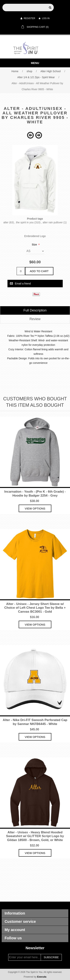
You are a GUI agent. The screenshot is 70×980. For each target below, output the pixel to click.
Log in (44, 18)
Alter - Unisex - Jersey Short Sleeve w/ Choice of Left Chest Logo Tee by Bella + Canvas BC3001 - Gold (35, 608)
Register (28, 18)
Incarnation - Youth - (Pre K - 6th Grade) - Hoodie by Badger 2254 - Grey (35, 493)
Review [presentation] (35, 319)
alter (6, 222)
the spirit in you (25, 222)
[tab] (35, 310)
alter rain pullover (53, 222)
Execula (42, 977)
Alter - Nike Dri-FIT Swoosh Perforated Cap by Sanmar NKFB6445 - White (35, 722)
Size (35, 245)
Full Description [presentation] (35, 310)
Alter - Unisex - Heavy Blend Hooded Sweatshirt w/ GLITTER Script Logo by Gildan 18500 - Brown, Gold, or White (35, 836)
